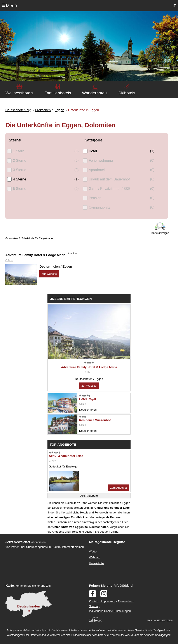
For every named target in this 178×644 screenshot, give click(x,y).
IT (174, 6)
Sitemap (94, 606)
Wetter (93, 551)
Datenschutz (126, 601)
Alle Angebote (89, 496)
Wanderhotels (95, 93)
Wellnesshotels (19, 93)
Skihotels (127, 93)
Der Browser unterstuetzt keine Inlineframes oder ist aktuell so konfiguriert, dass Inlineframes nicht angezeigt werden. (43, 578)
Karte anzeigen (160, 233)
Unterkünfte (96, 563)
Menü (11, 6)
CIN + (9, 260)
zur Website (49, 274)
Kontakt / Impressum (102, 601)
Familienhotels (58, 93)
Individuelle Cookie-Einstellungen (110, 611)
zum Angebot (119, 488)
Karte (10, 585)
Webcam (95, 557)
